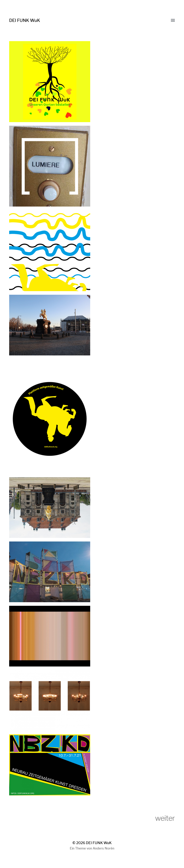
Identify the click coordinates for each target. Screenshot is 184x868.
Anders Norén (103, 848)
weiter (165, 818)
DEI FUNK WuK (25, 20)
